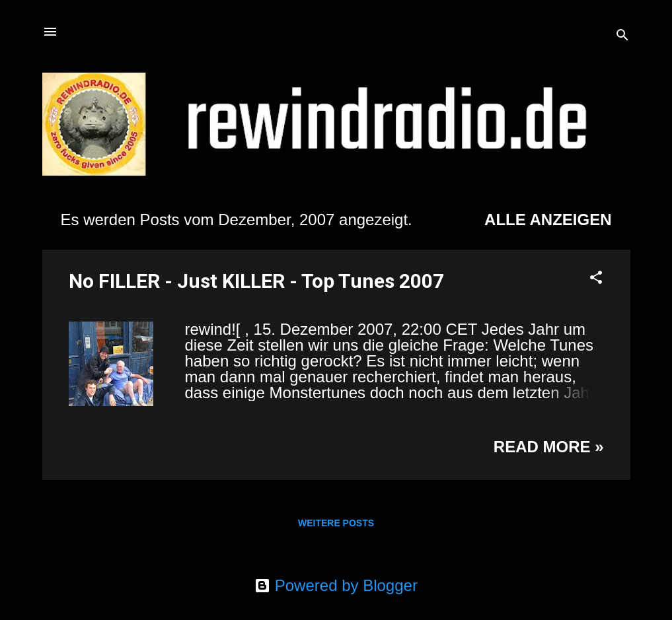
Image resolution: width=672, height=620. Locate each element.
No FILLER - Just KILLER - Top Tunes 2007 (256, 281)
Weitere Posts (336, 523)
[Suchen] (622, 36)
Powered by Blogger (336, 585)
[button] (596, 279)
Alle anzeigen (548, 220)
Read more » (549, 447)
